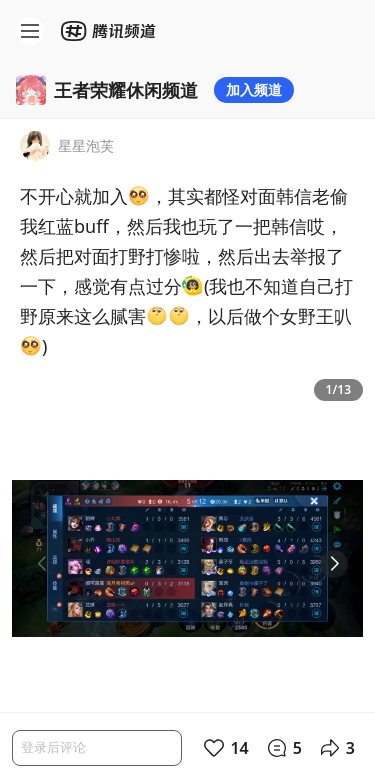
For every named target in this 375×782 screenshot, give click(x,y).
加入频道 (254, 89)
